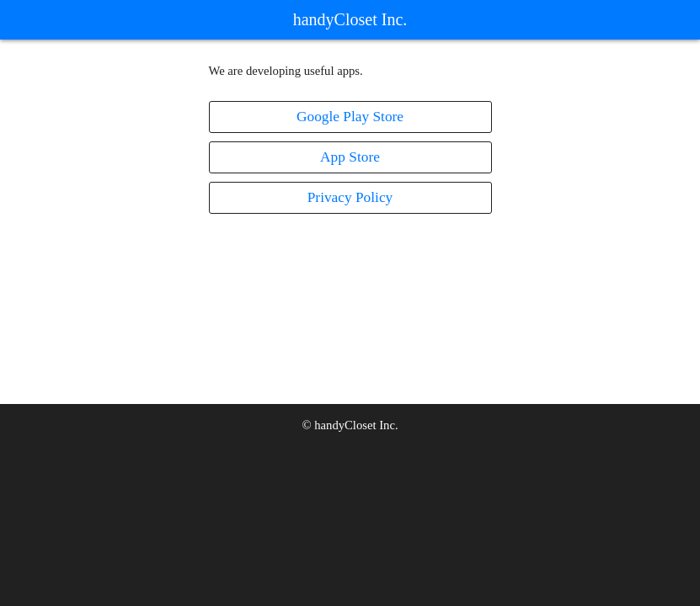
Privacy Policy (350, 197)
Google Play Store (350, 117)
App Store (350, 157)
